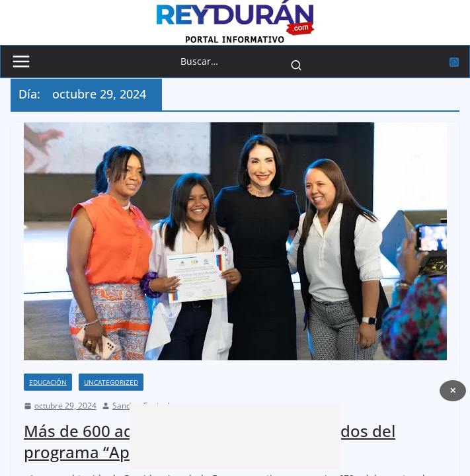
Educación (48, 382)
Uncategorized (111, 382)
